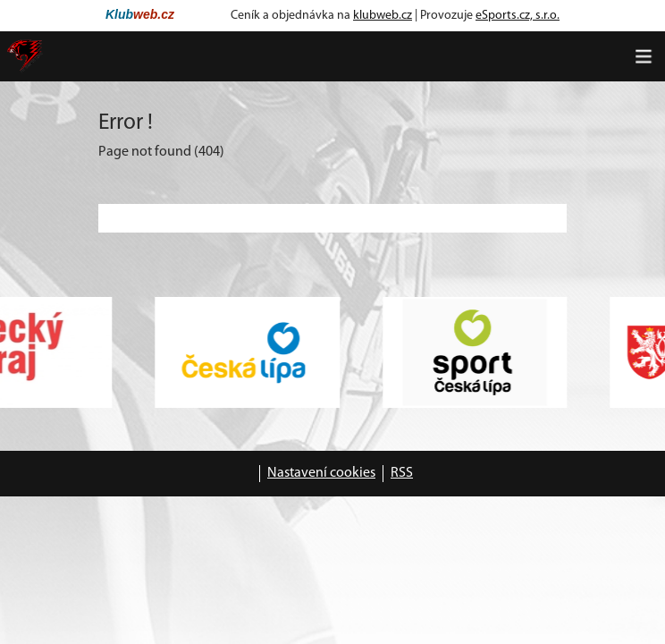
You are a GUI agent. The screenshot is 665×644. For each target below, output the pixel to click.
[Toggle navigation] (644, 56)
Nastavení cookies (321, 473)
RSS (402, 473)
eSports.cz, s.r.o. (518, 16)
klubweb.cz (383, 16)
